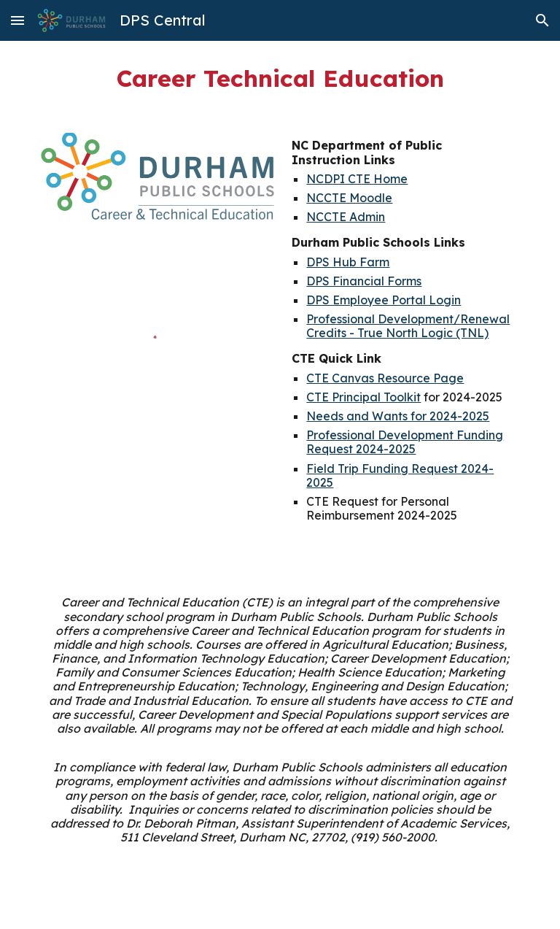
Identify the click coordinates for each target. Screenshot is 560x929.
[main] (280, 78)
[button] (17, 20)
